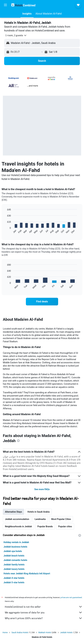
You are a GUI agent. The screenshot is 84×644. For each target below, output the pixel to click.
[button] (5, 5)
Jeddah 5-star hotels (14, 582)
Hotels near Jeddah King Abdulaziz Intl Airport (27, 574)
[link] (42, 302)
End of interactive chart (6, 231)
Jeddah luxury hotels (14, 569)
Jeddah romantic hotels (15, 560)
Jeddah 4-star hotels (14, 578)
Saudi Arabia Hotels (20, 633)
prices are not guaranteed (71, 597)
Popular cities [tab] (65, 526)
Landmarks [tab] (40, 519)
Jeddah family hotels (14, 565)
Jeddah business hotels (15, 547)
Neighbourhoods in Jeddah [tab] (18, 526)
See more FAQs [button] (42, 489)
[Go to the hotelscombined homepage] (23, 5)
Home (5, 633)
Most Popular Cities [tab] (61, 519)
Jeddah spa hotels (13, 551)
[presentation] (18, 441)
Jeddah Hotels (66, 633)
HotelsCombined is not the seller (44, 607)
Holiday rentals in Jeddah (16, 542)
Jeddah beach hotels (14, 556)
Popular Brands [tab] (45, 526)
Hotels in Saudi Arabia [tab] (39, 512)
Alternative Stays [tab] (13, 512)
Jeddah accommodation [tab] (17, 519)
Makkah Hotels (45, 633)
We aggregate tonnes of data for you (44, 612)
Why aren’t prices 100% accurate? (44, 618)
